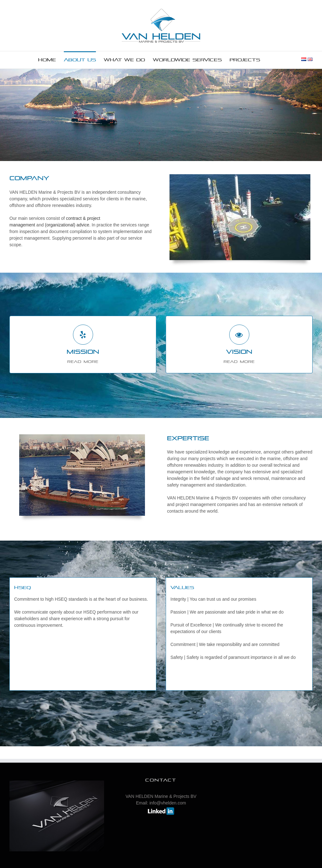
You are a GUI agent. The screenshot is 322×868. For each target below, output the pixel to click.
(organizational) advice (67, 225)
